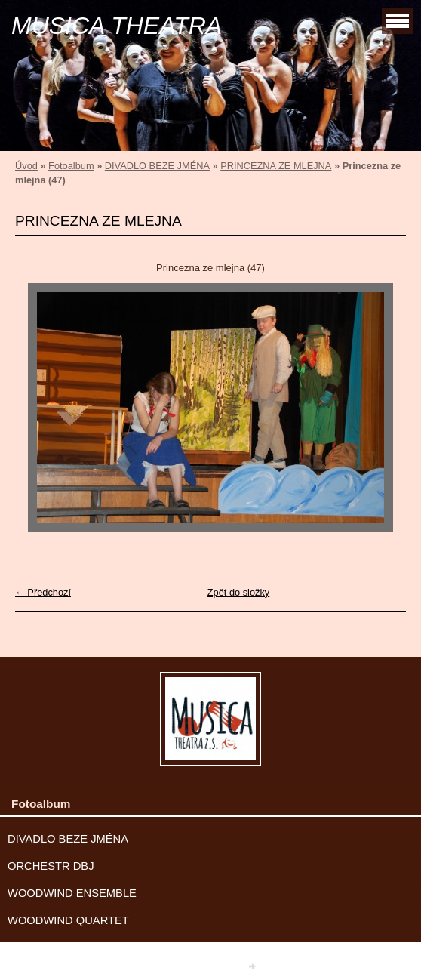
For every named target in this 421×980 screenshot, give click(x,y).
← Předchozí (43, 592)
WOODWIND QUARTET (68, 920)
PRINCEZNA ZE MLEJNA (276, 166)
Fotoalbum (71, 166)
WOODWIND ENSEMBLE (72, 893)
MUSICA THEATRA (117, 26)
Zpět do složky (239, 592)
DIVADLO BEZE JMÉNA (157, 166)
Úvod (26, 166)
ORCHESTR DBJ (51, 866)
